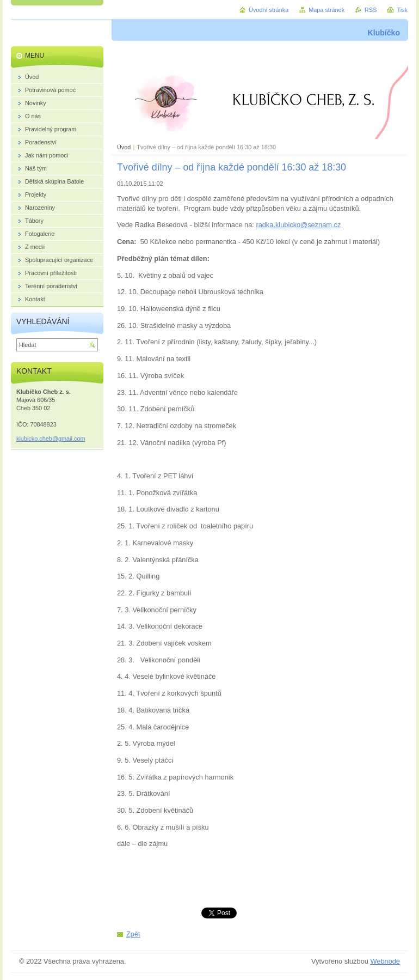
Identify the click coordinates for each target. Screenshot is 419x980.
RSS (371, 10)
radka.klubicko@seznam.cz (298, 225)
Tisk (402, 10)
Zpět (133, 934)
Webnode (385, 961)
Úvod (124, 147)
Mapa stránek (326, 10)
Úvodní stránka (269, 10)
